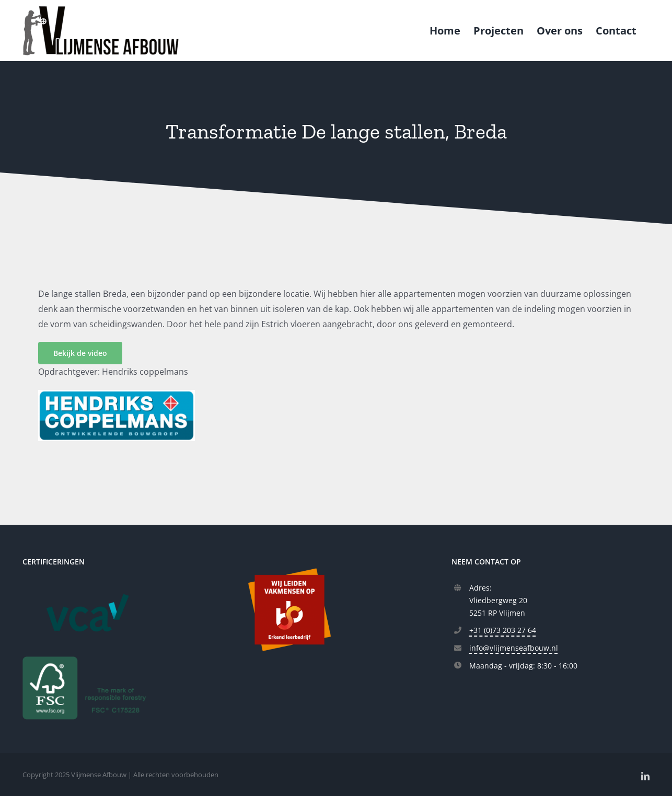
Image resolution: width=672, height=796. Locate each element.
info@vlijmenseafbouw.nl (514, 648)
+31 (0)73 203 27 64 (503, 630)
